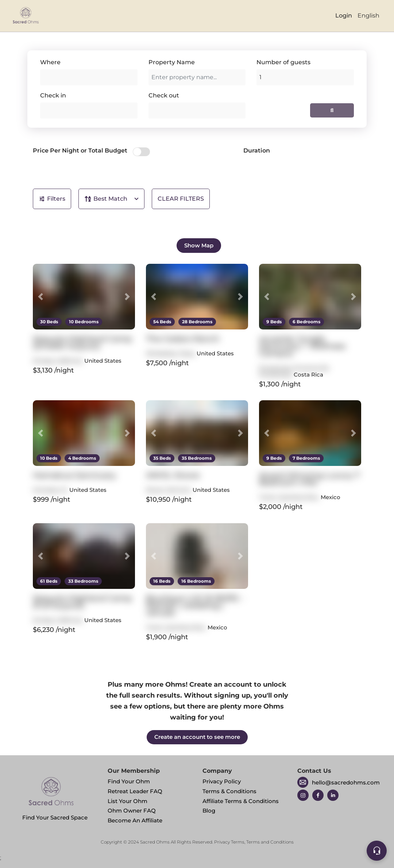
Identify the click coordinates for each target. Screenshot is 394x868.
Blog (209, 811)
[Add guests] (305, 77)
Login (344, 16)
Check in (53, 95)
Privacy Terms (229, 842)
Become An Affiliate (135, 820)
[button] (40, 297)
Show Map (199, 245)
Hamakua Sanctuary (74, 475)
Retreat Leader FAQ (135, 791)
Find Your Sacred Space (55, 796)
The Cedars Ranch (183, 339)
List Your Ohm (128, 801)
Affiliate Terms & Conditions (241, 801)
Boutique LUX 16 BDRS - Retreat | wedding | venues (195, 605)
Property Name (172, 62)
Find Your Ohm (129, 781)
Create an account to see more (197, 737)
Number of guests (283, 62)
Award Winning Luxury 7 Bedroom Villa (309, 479)
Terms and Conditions (270, 842)
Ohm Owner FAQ (132, 811)
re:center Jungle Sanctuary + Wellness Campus (302, 346)
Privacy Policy (222, 781)
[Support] (377, 851)
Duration (257, 151)
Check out (164, 95)
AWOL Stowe (173, 475)
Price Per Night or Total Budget (80, 151)
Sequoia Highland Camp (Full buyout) (82, 602)
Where (50, 62)
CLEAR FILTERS (181, 199)
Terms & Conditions (229, 791)
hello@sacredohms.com (346, 782)
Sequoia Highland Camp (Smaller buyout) (82, 342)
